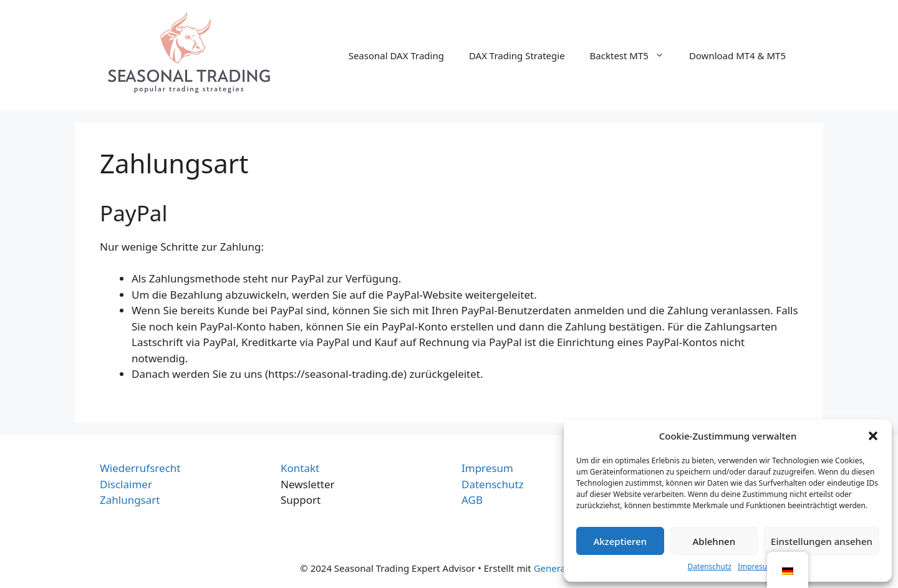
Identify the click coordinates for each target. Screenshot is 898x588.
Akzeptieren (620, 541)
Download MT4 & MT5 (737, 55)
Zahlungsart (130, 500)
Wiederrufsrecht (140, 468)
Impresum (756, 566)
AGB (472, 500)
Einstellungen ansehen (822, 541)
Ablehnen (714, 541)
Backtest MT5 (633, 55)
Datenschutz (710, 566)
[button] (873, 436)
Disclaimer (126, 484)
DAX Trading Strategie (517, 55)
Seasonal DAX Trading (396, 55)
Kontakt (300, 468)
